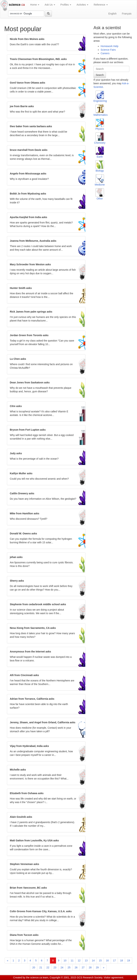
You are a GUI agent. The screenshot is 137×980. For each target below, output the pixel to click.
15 (100, 961)
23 (55, 967)
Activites (82, 5)
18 (121, 961)
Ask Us (50, 5)
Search (100, 75)
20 (34, 967)
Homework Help (110, 46)
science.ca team (39, 977)
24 (62, 967)
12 (79, 961)
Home (35, 5)
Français (127, 14)
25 (69, 967)
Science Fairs (108, 50)
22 (48, 967)
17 (115, 961)
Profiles (66, 5)
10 (65, 961)
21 (41, 967)
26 (76, 967)
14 (93, 961)
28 (90, 967)
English (112, 14)
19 (129, 961)
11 (72, 961)
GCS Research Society (89, 977)
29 (97, 967)
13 (86, 961)
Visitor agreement (113, 977)
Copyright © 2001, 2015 (63, 977)
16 (107, 961)
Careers (105, 53)
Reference (101, 5)
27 (83, 967)
